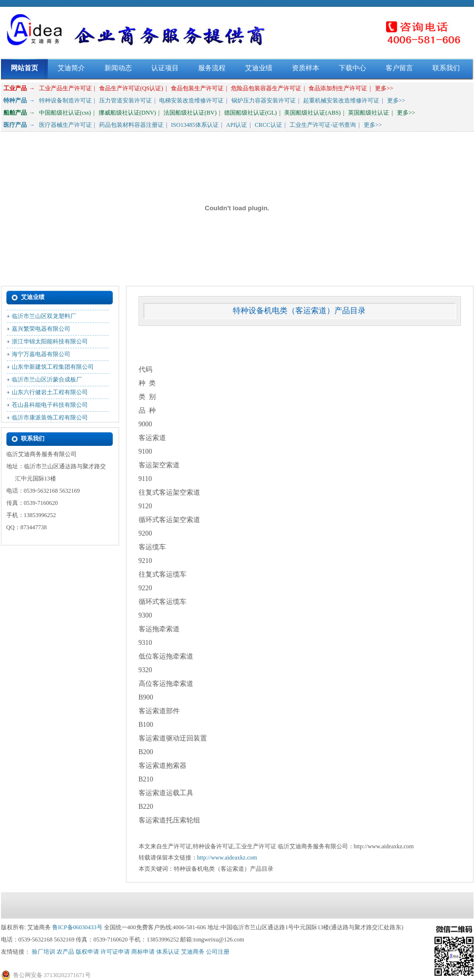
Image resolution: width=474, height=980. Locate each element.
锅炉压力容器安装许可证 (264, 100)
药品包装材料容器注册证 (131, 125)
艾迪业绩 (259, 68)
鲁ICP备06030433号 (77, 927)
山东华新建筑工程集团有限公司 (53, 369)
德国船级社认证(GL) (250, 113)
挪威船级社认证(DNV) (127, 113)
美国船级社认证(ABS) (312, 113)
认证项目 (165, 68)
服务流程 (212, 68)
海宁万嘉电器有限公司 (41, 356)
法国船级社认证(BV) (190, 113)
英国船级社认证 (369, 113)
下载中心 (352, 68)
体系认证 (168, 952)
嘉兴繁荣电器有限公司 (41, 331)
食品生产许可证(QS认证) (131, 88)
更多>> (384, 88)
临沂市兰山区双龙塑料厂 (44, 318)
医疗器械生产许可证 (65, 125)
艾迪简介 (71, 68)
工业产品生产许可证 (65, 88)
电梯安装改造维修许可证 (191, 100)
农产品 (65, 952)
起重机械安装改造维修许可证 (341, 100)
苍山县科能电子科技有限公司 (50, 407)
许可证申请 (115, 952)
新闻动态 (118, 68)
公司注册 (218, 952)
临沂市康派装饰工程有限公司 (50, 420)
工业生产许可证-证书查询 (323, 125)
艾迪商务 (193, 952)
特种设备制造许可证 (65, 100)
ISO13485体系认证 (195, 125)
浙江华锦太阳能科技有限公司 (50, 343)
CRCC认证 (268, 125)
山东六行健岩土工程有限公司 (50, 394)
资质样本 (306, 68)
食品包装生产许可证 (197, 88)
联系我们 (446, 68)
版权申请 (87, 952)
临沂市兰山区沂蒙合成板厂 (47, 381)
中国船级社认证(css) (65, 113)
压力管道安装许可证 (125, 100)
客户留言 (399, 68)
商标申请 (143, 952)
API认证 (237, 125)
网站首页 (24, 68)
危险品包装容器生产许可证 (266, 88)
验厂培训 (43, 952)
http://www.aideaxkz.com (227, 858)
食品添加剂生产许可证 (338, 88)
